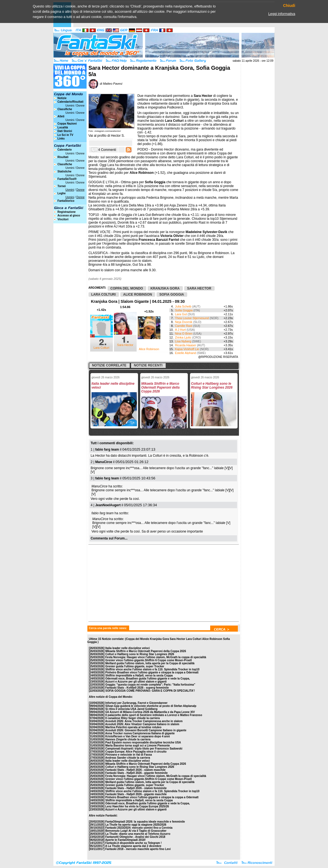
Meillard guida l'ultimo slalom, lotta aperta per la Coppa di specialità (150, 663)
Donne (80, 106)
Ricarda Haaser (186, 345)
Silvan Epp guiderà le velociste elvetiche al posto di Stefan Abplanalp (151, 706)
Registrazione (67, 212)
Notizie (62, 98)
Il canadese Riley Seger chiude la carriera (133, 718)
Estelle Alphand (186, 353)
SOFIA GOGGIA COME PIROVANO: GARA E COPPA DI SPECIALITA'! (150, 691)
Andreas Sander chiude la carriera (127, 758)
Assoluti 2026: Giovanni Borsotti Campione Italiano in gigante (146, 730)
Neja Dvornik (184, 322)
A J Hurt (180, 330)
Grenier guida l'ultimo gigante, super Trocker (135, 666)
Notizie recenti (148, 365)
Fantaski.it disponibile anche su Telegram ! (134, 843)
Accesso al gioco (69, 215)
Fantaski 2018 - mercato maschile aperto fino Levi (138, 849)
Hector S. (118, 136)
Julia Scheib (183, 306)
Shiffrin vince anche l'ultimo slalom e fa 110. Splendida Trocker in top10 (152, 669)
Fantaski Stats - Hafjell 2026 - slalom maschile (136, 770)
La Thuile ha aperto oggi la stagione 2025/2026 (136, 825)
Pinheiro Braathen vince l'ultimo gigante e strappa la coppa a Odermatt (152, 672)
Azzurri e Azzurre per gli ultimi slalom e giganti (136, 682)
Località (63, 127)
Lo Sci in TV (65, 135)
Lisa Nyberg (183, 341)
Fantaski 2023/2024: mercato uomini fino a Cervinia (139, 828)
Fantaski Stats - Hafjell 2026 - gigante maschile (136, 794)
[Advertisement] (131, 582)
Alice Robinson (149, 349)
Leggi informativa (282, 14)
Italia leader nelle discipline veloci (128, 648)
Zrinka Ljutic (183, 337)
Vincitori (63, 219)
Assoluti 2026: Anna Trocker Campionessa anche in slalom (144, 721)
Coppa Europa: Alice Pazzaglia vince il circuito (136, 752)
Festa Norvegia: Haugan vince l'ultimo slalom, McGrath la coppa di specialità (156, 657)
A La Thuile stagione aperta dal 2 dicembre (133, 846)
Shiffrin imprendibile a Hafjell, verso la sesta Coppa (139, 675)
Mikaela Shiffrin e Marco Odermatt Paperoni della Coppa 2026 (146, 651)
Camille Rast (184, 326)
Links (61, 139)
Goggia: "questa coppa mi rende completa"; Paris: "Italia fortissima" (150, 685)
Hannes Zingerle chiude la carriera (128, 739)
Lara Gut (181, 314)
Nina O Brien (184, 334)
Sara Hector (125, 345)
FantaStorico (66, 201)
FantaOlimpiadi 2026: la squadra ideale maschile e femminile (145, 822)
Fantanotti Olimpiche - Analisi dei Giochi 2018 (135, 837)
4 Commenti (107, 149)
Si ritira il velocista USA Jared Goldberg (132, 709)
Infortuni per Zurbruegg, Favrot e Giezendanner (136, 703)
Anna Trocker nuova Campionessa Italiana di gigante (140, 733)
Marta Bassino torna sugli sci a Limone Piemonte (138, 746)
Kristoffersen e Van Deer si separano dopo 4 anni (138, 736)
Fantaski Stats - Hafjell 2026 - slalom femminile (136, 788)
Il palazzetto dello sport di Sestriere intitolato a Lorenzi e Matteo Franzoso (154, 715)
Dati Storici (65, 131)
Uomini (70, 106)
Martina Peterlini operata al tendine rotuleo (133, 727)
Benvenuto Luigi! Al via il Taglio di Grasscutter (136, 831)
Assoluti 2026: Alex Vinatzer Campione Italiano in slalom (142, 724)
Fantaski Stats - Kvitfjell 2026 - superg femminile (137, 688)
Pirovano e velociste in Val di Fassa (129, 755)
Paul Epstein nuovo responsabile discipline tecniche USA (143, 742)
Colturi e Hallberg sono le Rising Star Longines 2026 (140, 654)
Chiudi (289, 6)
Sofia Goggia (184, 310)
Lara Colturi (101, 348)
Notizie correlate (109, 365)
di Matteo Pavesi (105, 84)
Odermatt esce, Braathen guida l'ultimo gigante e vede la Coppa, (148, 679)
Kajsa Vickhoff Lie (187, 349)
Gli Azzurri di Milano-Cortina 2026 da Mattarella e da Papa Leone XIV (150, 712)
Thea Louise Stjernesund (192, 318)
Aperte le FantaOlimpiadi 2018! (125, 840)
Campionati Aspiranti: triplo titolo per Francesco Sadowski (144, 749)
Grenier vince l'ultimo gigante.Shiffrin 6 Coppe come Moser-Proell (149, 660)
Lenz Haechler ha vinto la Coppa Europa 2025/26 (137, 806)
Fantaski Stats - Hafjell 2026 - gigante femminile (137, 773)
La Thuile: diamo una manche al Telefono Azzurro (138, 834)
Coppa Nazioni (67, 124)
